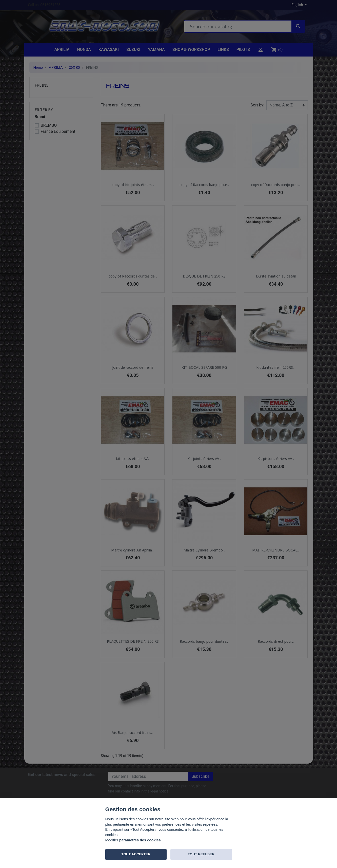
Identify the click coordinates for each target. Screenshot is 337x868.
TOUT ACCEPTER (136, 854)
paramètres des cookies (140, 840)
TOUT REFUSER (201, 854)
